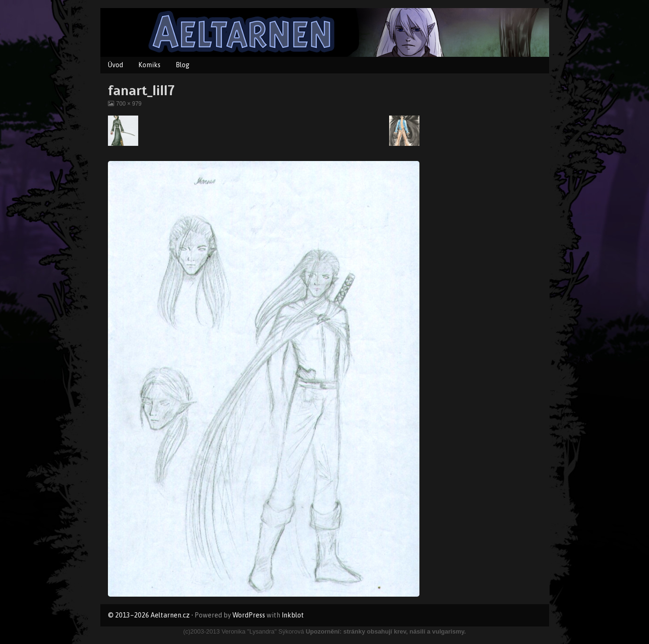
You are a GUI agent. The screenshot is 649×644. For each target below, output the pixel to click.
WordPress (249, 615)
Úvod (116, 65)
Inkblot (293, 615)
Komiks (149, 65)
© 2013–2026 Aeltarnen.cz (149, 615)
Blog (182, 65)
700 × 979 (129, 104)
